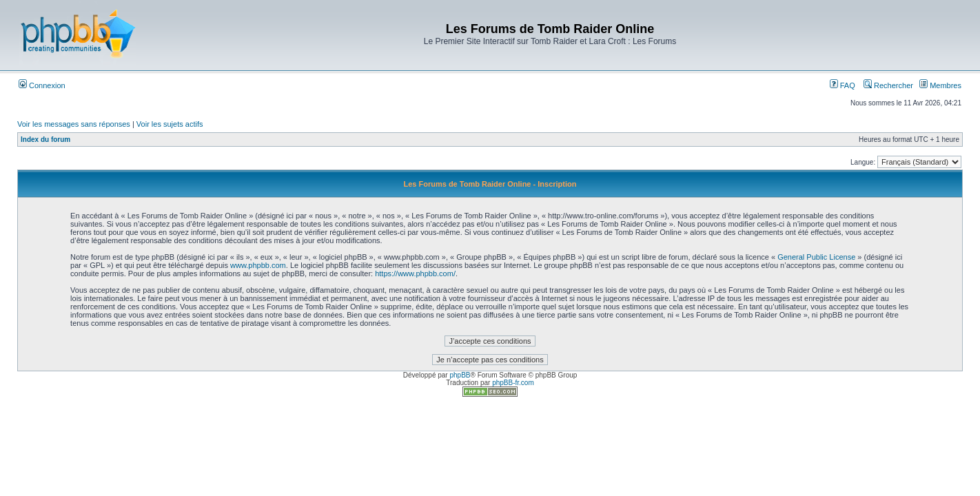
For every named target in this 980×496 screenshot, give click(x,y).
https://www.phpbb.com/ (415, 273)
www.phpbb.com (258, 265)
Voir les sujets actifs (170, 124)
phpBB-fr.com (513, 383)
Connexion (42, 85)
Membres (940, 85)
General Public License (816, 257)
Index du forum (45, 139)
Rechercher (888, 85)
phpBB (460, 375)
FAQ (843, 85)
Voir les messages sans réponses (74, 124)
